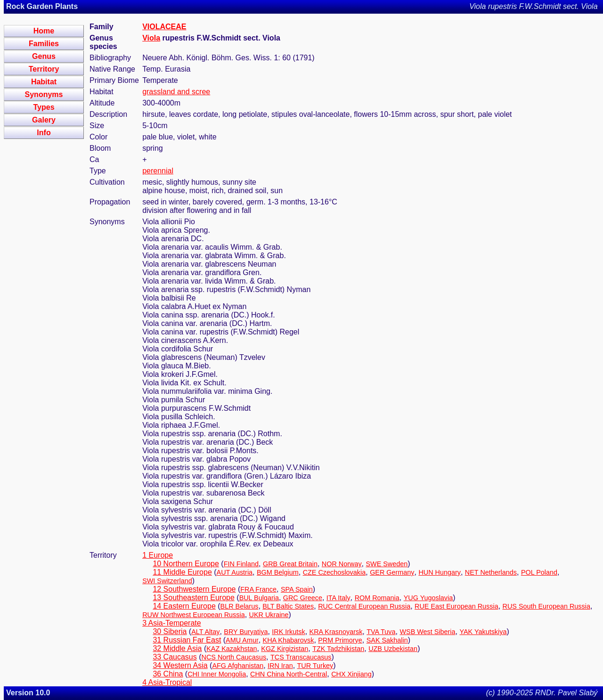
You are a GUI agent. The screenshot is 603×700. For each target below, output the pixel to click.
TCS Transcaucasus (301, 657)
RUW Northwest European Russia (194, 615)
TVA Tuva (381, 632)
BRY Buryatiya (246, 632)
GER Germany (392, 572)
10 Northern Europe (186, 564)
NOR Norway (342, 564)
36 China (168, 674)
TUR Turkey (315, 666)
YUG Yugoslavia (428, 598)
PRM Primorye (340, 640)
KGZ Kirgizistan (285, 649)
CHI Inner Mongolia (217, 674)
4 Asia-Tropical (167, 682)
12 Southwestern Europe (194, 589)
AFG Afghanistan (238, 666)
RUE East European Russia (456, 606)
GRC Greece (303, 598)
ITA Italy (338, 598)
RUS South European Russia (546, 606)
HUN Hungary (440, 572)
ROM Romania (377, 598)
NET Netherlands (491, 572)
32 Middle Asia (177, 648)
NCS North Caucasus (234, 657)
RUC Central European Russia (364, 606)
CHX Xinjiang (351, 674)
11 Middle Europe (182, 572)
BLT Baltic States (288, 606)
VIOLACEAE (164, 27)
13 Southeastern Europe (193, 598)
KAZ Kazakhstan (232, 649)
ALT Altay (205, 632)
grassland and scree (176, 92)
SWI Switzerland (167, 581)
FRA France (258, 589)
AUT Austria (235, 572)
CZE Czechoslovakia (334, 572)
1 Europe (158, 555)
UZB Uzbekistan (393, 649)
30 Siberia (170, 631)
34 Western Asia (180, 665)
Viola (151, 38)
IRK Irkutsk (288, 632)
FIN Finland (241, 564)
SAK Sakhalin (387, 640)
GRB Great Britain (290, 564)
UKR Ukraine (269, 615)
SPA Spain (297, 589)
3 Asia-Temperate (172, 623)
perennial (158, 171)
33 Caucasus (175, 657)
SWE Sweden (387, 564)
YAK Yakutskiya (483, 632)
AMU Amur (242, 640)
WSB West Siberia (427, 632)
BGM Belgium (278, 572)
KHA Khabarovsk (289, 640)
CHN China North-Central (289, 674)
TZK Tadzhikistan (338, 649)
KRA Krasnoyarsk (336, 632)
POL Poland (539, 572)
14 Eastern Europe (184, 606)
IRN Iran (280, 666)
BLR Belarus (240, 606)
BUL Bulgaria (259, 598)
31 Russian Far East (187, 640)
